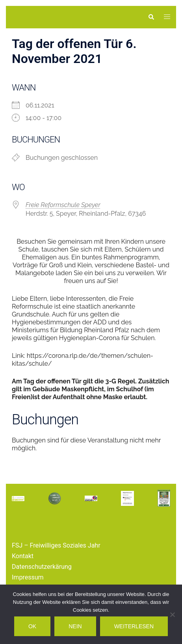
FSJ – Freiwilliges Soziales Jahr (56, 545)
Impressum (28, 577)
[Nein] (172, 614)
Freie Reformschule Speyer (63, 205)
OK (32, 626)
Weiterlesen (134, 626)
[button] (151, 17)
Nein (75, 626)
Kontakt (23, 556)
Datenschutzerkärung (42, 567)
